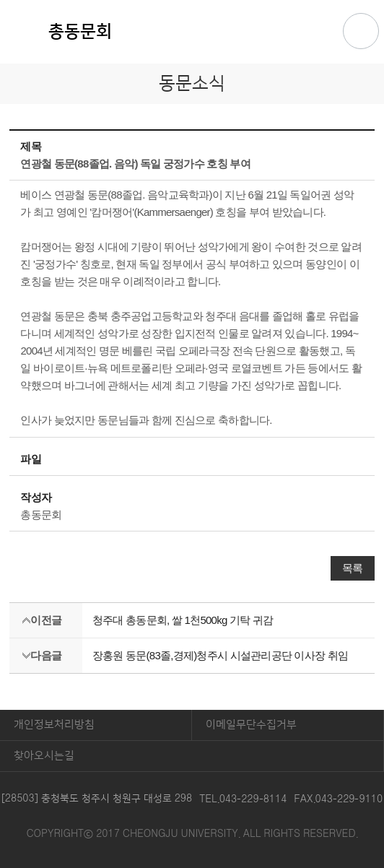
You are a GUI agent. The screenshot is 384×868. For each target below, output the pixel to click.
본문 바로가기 (192, 1)
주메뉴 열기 (361, 31)
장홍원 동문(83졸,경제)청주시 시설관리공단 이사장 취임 (220, 655)
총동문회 (80, 32)
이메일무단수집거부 (251, 725)
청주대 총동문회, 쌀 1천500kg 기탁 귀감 (183, 620)
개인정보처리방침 (54, 725)
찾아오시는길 (44, 756)
